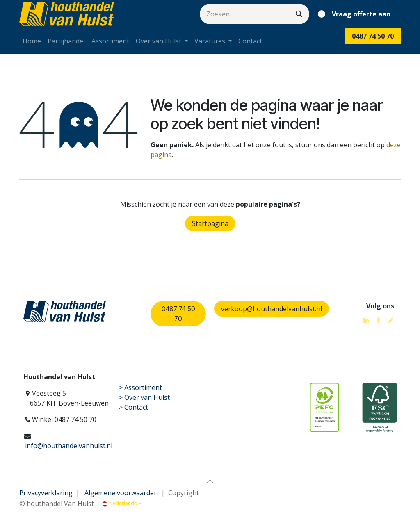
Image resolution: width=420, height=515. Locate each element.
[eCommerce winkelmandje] (356, 14)
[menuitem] (32, 41)
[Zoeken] (299, 14)
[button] (210, 481)
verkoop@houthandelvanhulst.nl (272, 309)
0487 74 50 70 (178, 314)
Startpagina (210, 223)
